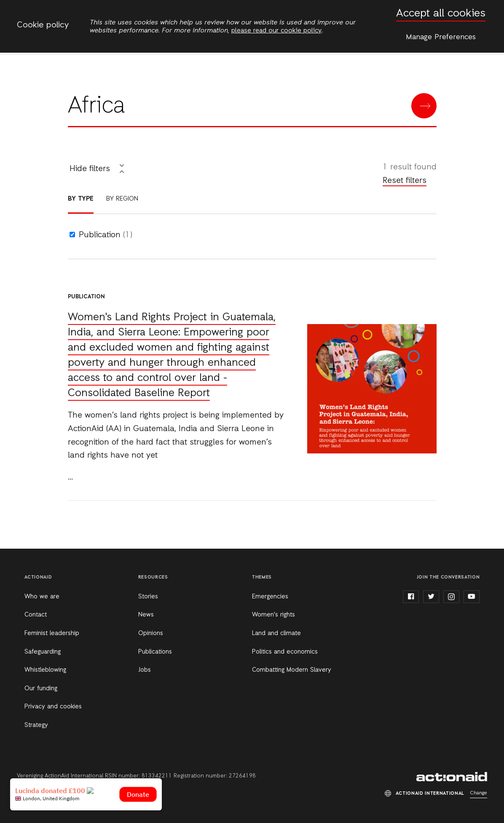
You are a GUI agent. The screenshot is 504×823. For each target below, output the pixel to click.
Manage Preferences (441, 37)
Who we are (42, 597)
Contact (36, 615)
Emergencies (270, 597)
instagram (451, 597)
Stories (148, 597)
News (146, 615)
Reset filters (405, 181)
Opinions (151, 633)
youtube (472, 597)
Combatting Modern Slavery (292, 670)
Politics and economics (285, 652)
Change (479, 793)
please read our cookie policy (276, 31)
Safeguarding (43, 652)
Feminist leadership (52, 633)
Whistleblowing (45, 670)
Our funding (41, 689)
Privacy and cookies (53, 707)
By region (122, 199)
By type (81, 199)
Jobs (145, 670)
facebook (411, 597)
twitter (431, 597)
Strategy (36, 725)
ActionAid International (452, 777)
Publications (155, 652)
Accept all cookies (441, 14)
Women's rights (273, 615)
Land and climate (276, 633)
